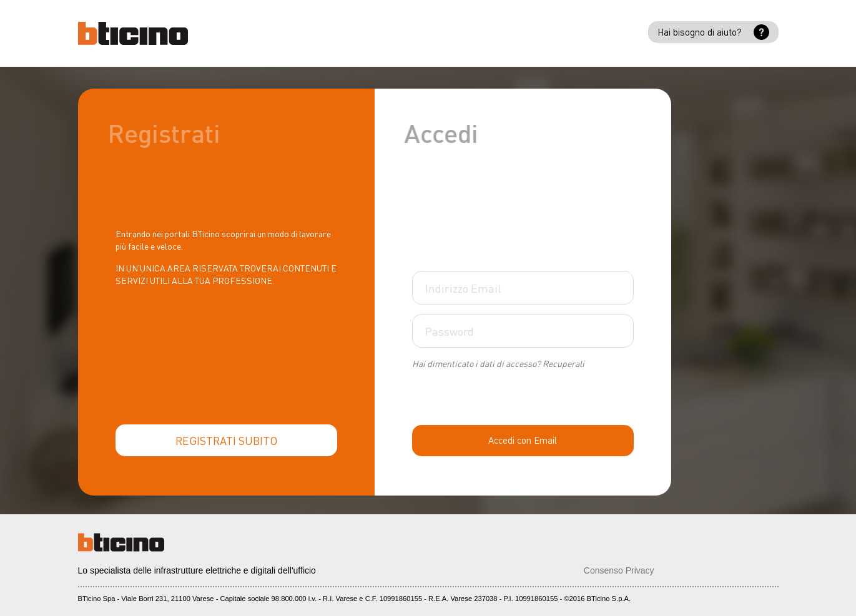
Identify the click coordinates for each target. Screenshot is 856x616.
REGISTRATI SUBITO (226, 440)
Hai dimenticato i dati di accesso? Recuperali (498, 363)
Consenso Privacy (619, 570)
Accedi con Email (523, 440)
